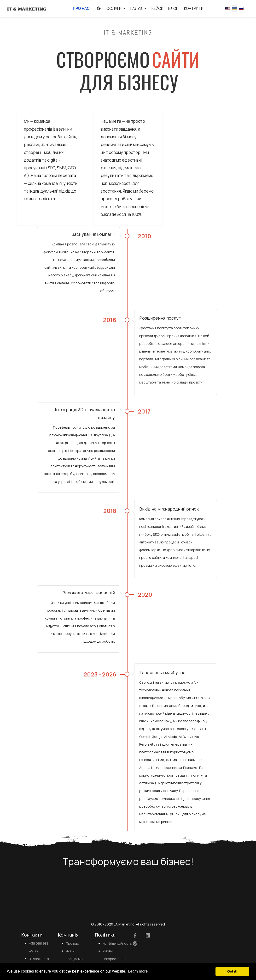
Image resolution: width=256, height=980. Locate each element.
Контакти (194, 8)
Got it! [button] (232, 971)
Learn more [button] (138, 971)
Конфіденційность (117, 944)
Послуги (108, 8)
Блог (173, 8)
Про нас (81, 8)
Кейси (157, 8)
